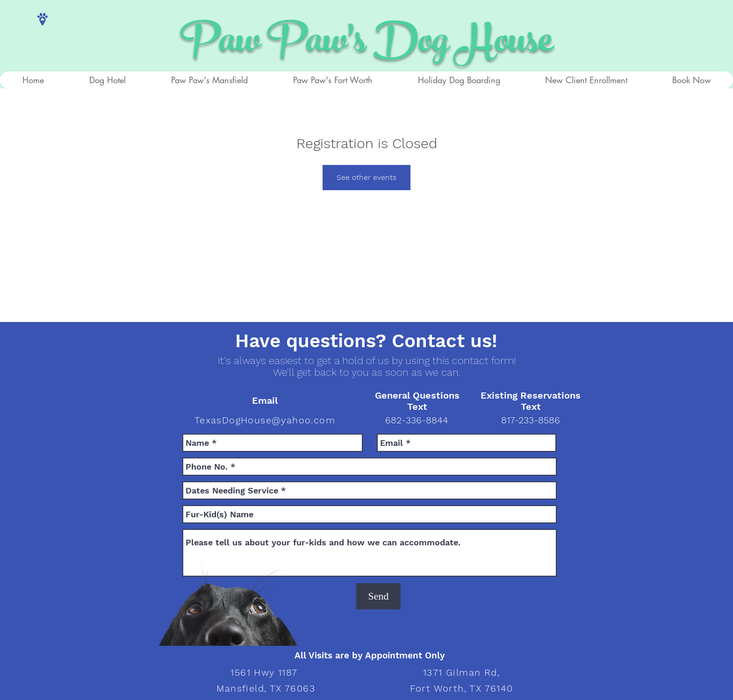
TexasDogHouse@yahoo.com (265, 420)
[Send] (378, 596)
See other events (366, 177)
